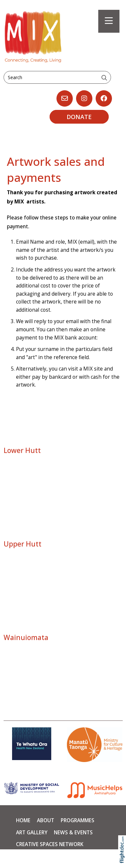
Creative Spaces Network (50, 844)
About (46, 820)
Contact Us (69, 856)
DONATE (79, 117)
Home (23, 820)
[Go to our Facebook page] (104, 98)
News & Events (73, 833)
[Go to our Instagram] (84, 98)
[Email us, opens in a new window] (65, 98)
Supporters (31, 856)
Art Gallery (32, 833)
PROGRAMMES (78, 820)
